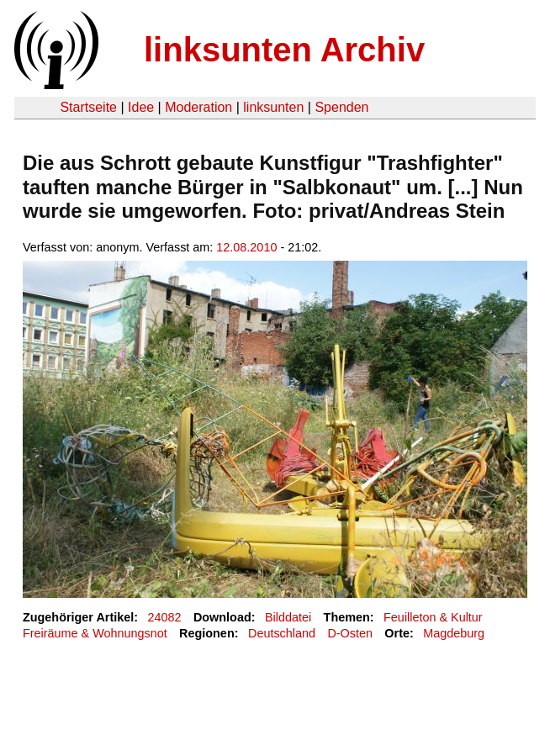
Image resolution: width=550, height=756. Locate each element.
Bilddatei (288, 617)
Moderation (198, 107)
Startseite (88, 107)
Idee (141, 107)
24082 (165, 617)
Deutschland (282, 633)
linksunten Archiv (284, 50)
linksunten (273, 107)
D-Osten (350, 633)
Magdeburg (454, 633)
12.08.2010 (246, 247)
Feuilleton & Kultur (433, 617)
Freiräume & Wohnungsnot (95, 633)
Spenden (341, 107)
